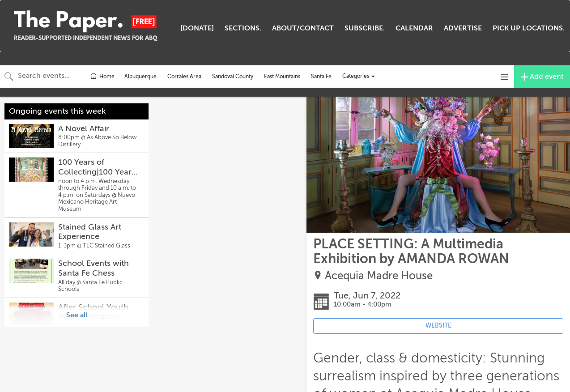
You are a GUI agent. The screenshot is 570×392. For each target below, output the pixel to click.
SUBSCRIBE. (365, 28)
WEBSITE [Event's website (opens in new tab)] (438, 326)
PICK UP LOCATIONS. (529, 28)
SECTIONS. (243, 28)
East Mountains (282, 77)
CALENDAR (414, 28)
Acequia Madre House (379, 276)
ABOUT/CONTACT (303, 28)
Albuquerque (140, 77)
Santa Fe (321, 77)
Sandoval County (233, 77)
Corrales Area (184, 77)
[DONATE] (197, 28)
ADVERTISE (463, 28)
